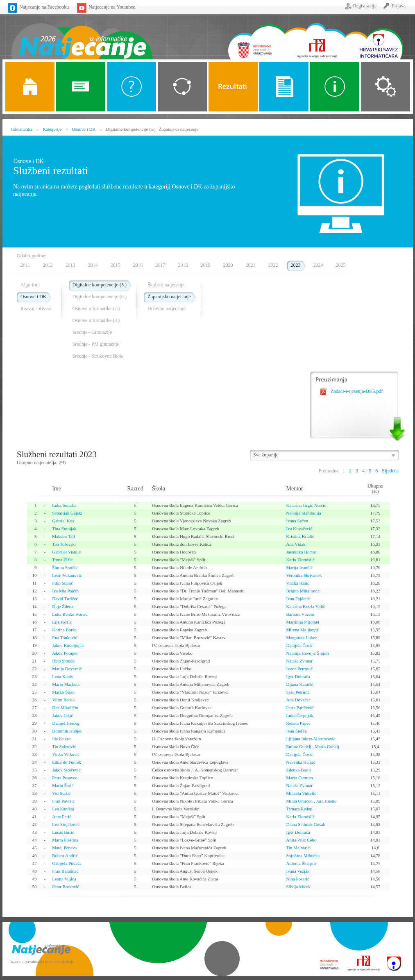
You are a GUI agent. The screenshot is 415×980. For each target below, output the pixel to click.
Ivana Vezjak (298, 871)
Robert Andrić (65, 855)
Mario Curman (299, 778)
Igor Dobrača (298, 676)
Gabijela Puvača (67, 863)
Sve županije (266, 455)
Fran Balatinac (65, 871)
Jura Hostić (326, 801)
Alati (335, 87)
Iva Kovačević (299, 529)
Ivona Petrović (299, 669)
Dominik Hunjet (67, 731)
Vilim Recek (63, 700)
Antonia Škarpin (301, 863)
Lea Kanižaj (63, 809)
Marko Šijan (63, 692)
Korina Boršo (64, 630)
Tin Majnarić (298, 848)
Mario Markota (66, 684)
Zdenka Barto (298, 770)
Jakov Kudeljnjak (68, 645)
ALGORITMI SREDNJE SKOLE (233, 87)
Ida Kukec (61, 739)
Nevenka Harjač (300, 762)
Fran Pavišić (63, 801)
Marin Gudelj (327, 746)
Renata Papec (298, 723)
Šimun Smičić (65, 567)
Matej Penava (64, 848)
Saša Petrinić (298, 692)
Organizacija (386, 87)
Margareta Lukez (301, 637)
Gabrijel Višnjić (66, 552)
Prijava (399, 6)
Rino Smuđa (63, 661)
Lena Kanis (62, 676)
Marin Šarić (63, 785)
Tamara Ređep (299, 809)
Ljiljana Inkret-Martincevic (311, 739)
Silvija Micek (298, 887)
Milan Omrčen (299, 801)
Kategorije (182, 87)
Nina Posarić (298, 879)
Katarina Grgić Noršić (306, 505)
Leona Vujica (64, 879)
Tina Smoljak (64, 529)
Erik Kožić (62, 622)
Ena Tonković (65, 637)
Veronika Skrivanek (304, 575)
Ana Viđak (296, 544)
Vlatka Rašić (298, 583)
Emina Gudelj (298, 746)
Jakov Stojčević (66, 770)
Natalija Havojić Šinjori (307, 653)
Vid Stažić (61, 793)
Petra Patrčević (299, 708)
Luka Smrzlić (64, 505)
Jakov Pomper (65, 653)
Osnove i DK (84, 129)
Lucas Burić (63, 832)
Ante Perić (62, 817)
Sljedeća (390, 471)
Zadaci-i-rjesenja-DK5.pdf (357, 391)
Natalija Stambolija (303, 513)
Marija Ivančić (299, 567)
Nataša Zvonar (299, 661)
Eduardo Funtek (67, 762)
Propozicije (284, 87)
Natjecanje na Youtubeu (112, 7)
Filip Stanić (62, 583)
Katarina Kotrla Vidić (305, 606)
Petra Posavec (65, 778)
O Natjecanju (132, 87)
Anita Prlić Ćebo (301, 840)
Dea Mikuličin (65, 708)
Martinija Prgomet (303, 622)
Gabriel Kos (63, 521)
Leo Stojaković (66, 824)
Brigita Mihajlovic (303, 591)
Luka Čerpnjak (299, 715)
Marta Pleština (65, 840)
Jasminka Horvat (301, 552)
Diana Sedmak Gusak (305, 824)
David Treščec (65, 599)
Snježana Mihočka (303, 855)
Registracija (365, 6)
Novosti (81, 87)
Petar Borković (66, 887)
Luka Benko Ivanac (70, 614)
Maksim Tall (63, 536)
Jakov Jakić (62, 715)
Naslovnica (82, 36)
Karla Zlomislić (300, 560)
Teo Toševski (64, 544)
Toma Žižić (62, 560)
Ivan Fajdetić (298, 599)
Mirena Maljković (302, 630)
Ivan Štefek (296, 731)
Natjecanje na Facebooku (44, 7)
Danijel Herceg (66, 723)
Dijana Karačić (299, 684)
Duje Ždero (62, 606)
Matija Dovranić (67, 669)
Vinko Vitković (66, 754)
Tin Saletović (64, 746)
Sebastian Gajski (67, 513)
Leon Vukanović (67, 575)
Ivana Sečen (297, 521)
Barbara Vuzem (300, 614)
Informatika (22, 129)
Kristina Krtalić (300, 536)
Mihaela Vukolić (301, 793)
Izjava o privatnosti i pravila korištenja (42, 961)
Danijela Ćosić (299, 645)
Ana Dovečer (298, 700)
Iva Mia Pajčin (65, 591)
